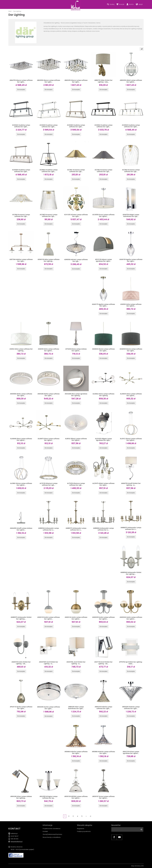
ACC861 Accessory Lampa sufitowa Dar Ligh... (76, 171)
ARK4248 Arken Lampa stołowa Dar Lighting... (21, 797)
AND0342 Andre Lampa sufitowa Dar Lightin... (131, 618)
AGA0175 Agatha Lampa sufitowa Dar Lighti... (103, 305)
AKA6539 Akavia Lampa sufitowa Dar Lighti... (131, 350)
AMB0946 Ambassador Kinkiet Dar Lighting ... (131, 573)
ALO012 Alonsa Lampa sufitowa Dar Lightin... (131, 439)
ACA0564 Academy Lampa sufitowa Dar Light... (21, 171)
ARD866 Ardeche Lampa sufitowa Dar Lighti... (76, 752)
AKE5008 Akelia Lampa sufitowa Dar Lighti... (21, 395)
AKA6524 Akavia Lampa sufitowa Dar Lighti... (103, 350)
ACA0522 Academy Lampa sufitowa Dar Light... (104, 126)
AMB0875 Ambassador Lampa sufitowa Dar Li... (131, 528)
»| (90, 816)
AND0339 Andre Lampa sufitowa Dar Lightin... (104, 618)
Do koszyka (21, 89)
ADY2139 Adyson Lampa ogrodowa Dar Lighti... (104, 260)
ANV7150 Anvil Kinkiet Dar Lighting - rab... (104, 663)
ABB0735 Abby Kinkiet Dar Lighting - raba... (104, 81)
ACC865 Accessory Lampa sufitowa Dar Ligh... (48, 215)
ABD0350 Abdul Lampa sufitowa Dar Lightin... (131, 81)
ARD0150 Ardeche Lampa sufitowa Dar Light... (103, 708)
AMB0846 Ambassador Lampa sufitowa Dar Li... (103, 529)
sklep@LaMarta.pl (17, 841)
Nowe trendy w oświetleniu (52, 837)
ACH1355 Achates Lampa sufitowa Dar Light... (76, 215)
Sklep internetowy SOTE (137, 866)
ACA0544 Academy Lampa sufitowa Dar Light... (131, 126)
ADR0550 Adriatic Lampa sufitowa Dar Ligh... (76, 260)
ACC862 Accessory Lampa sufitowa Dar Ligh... (103, 171)
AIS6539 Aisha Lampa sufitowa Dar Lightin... (48, 350)
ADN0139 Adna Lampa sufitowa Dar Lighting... (49, 260)
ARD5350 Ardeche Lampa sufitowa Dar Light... (131, 708)
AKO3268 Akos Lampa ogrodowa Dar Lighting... (76, 395)
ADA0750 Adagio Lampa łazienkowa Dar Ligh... (131, 215)
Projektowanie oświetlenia (52, 829)
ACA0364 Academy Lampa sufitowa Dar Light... (76, 126)
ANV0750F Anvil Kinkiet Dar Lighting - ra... (49, 663)
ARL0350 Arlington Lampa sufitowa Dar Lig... (49, 797)
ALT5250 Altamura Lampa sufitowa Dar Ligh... (76, 484)
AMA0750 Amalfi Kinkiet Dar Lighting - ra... (131, 484)
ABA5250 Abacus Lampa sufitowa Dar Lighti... (76, 81)
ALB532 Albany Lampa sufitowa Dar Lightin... (76, 439)
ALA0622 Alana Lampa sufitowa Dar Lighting (103, 395)
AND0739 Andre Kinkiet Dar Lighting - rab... (21, 663)
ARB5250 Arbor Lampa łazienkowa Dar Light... (76, 708)
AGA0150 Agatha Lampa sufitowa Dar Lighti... (131, 260)
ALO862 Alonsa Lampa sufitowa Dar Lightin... (21, 484)
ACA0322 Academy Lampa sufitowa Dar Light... (21, 126)
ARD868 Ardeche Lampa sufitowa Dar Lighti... (103, 752)
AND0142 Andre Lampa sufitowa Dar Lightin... (76, 618)
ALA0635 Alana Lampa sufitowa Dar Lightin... (131, 395)
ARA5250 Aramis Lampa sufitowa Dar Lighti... (49, 708)
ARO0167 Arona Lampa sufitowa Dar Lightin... (103, 797)
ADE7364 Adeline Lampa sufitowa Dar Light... (21, 260)
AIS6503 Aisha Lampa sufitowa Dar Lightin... (131, 305)
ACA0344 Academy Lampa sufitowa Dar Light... (49, 126)
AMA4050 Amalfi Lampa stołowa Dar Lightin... (21, 529)
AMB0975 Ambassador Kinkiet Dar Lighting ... (21, 618)
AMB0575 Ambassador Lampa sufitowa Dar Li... (76, 529)
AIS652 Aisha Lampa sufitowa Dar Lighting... (21, 350)
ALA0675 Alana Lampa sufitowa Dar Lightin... (49, 439)
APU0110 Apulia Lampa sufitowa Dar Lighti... (21, 708)
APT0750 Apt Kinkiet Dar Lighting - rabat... (131, 663)
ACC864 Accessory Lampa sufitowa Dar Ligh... (21, 215)
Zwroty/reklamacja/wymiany (52, 834)
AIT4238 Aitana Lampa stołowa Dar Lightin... (76, 350)
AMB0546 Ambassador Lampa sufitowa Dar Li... (48, 529)
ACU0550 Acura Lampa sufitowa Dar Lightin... (104, 215)
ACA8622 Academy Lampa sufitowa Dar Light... (49, 171)
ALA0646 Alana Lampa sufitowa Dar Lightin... (21, 439)
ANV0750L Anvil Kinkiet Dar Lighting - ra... (76, 663)
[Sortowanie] (142, 49)
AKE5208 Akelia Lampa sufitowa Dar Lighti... (49, 395)
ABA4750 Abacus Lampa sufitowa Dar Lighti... (21, 81)
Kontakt (45, 831)
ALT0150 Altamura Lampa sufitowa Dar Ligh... (48, 484)
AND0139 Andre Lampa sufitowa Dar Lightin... (49, 618)
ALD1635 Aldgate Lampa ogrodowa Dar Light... (103, 439)
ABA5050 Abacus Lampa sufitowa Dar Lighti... (49, 81)
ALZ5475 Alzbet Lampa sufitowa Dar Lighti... (103, 484)
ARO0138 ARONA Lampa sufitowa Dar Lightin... (76, 797)
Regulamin (81, 829)
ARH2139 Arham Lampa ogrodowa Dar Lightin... (131, 752)
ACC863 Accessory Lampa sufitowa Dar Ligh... (131, 171)
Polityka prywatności (84, 831)
